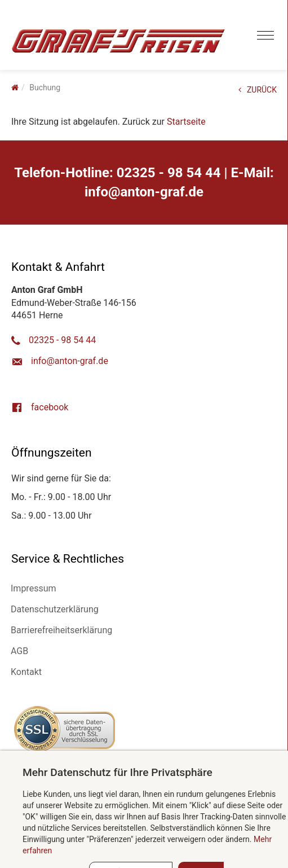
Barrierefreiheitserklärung (61, 630)
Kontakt (26, 672)
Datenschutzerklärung (55, 609)
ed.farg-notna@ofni (144, 192)
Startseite (186, 122)
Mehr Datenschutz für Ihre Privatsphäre (118, 772)
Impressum (34, 588)
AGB (19, 651)
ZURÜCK (258, 90)
